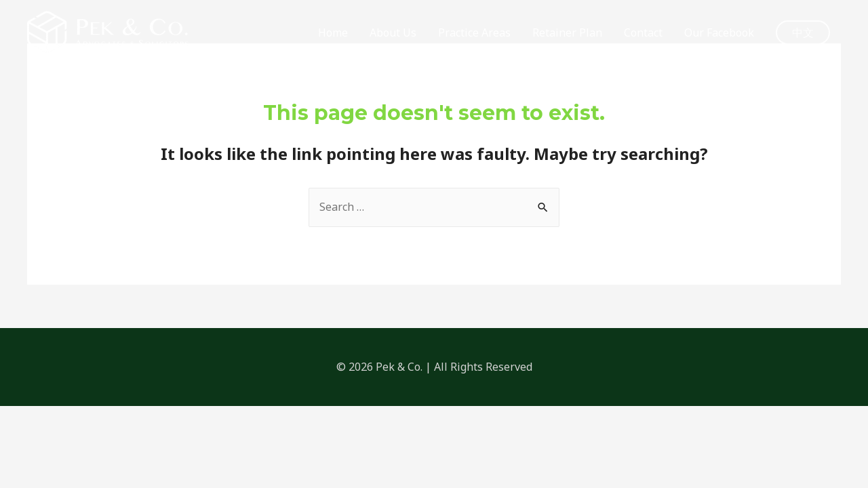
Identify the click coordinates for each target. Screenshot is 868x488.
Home (333, 33)
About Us (393, 33)
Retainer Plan (567, 33)
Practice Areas (474, 33)
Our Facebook (719, 33)
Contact (643, 33)
